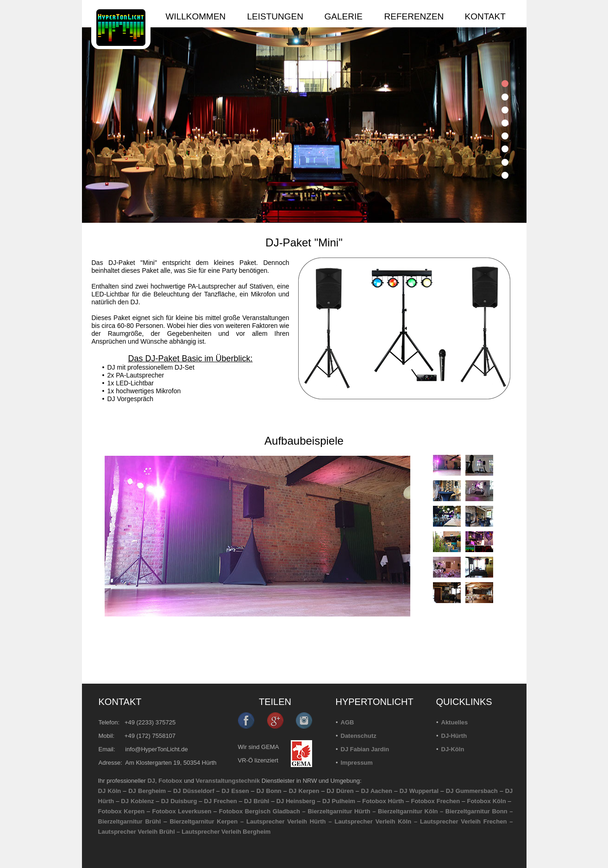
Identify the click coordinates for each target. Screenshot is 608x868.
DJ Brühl (257, 801)
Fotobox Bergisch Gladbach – (262, 811)
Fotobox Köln (486, 801)
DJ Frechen (221, 801)
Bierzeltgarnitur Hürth (339, 811)
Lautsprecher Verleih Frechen (463, 821)
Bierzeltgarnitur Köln (408, 811)
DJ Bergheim (147, 791)
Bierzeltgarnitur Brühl (130, 821)
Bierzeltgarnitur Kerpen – (208, 821)
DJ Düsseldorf (194, 791)
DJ (151, 781)
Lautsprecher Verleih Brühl (137, 832)
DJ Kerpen (304, 791)
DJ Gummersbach (472, 791)
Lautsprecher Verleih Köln (373, 821)
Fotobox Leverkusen (182, 811)
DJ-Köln (453, 749)
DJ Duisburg (179, 801)
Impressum (357, 763)
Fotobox (170, 781)
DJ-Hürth (454, 736)
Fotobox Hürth (383, 801)
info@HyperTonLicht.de (156, 749)
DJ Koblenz (137, 801)
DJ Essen (235, 791)
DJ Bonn (269, 791)
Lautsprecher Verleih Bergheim (226, 832)
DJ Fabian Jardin (365, 749)
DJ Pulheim (339, 801)
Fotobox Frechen (435, 801)
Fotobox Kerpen (122, 811)
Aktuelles (455, 722)
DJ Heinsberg (296, 801)
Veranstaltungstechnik (228, 781)
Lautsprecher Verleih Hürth (286, 821)
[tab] (505, 84)
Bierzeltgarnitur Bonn (476, 811)
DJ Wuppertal (419, 791)
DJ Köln (110, 791)
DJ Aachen (377, 791)
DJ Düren (340, 791)
